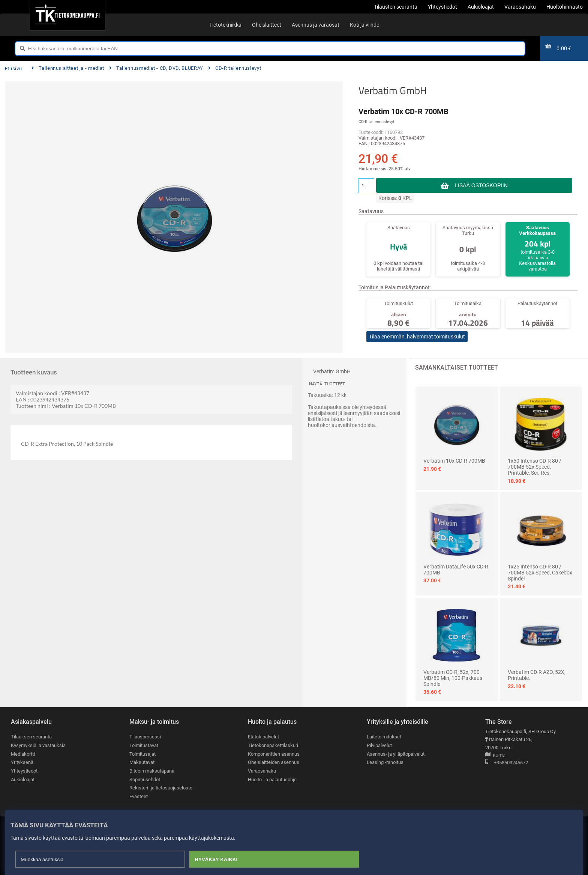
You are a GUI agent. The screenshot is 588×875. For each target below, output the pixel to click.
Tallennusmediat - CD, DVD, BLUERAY (156, 68)
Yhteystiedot (24, 771)
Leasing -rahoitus (385, 762)
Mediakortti (23, 754)
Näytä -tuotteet (327, 384)
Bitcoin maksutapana (152, 771)
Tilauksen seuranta (31, 737)
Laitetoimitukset (384, 737)
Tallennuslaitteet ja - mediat (68, 68)
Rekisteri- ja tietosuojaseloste (161, 788)
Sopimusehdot (145, 780)
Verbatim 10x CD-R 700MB (454, 461)
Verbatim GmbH (393, 90)
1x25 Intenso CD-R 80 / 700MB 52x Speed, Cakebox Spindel (540, 573)
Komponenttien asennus (274, 754)
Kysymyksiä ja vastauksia (38, 745)
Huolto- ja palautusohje (272, 780)
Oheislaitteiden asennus (274, 762)
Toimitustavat (144, 745)
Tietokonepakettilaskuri (273, 745)
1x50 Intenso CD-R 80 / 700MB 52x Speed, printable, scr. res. (535, 467)
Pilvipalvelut (379, 745)
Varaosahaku (262, 771)
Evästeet (139, 796)
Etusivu (13, 68)
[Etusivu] (67, 15)
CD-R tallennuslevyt (235, 68)
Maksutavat (142, 762)
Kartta (495, 756)
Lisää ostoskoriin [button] (481, 185)
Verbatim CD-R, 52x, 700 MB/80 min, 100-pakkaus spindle (453, 678)
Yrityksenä (22, 762)
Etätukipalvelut (263, 737)
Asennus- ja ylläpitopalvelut (396, 754)
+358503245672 (507, 763)
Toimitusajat (142, 754)
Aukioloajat (23, 780)
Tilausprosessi (145, 737)
